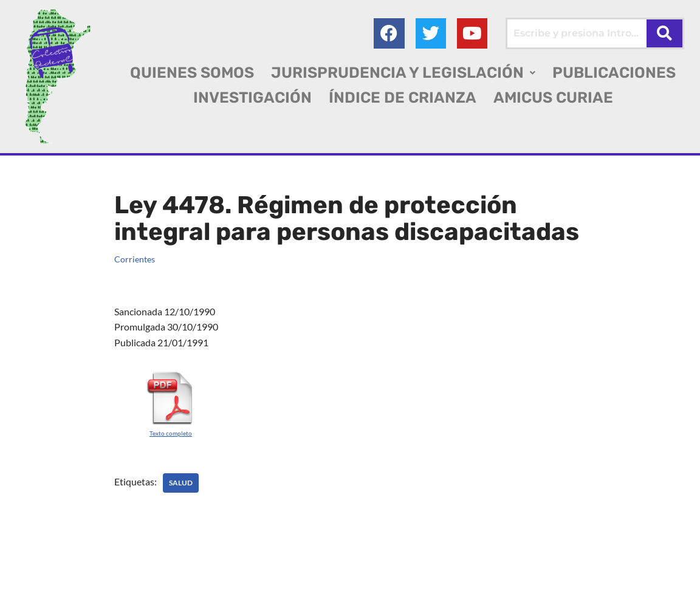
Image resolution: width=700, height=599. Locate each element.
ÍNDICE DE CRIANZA (403, 98)
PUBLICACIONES (614, 73)
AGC (96, 584)
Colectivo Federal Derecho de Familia (93, 568)
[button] (403, 73)
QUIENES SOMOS (192, 73)
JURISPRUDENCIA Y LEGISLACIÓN (403, 73)
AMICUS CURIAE (553, 98)
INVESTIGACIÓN (252, 98)
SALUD (181, 483)
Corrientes (135, 259)
